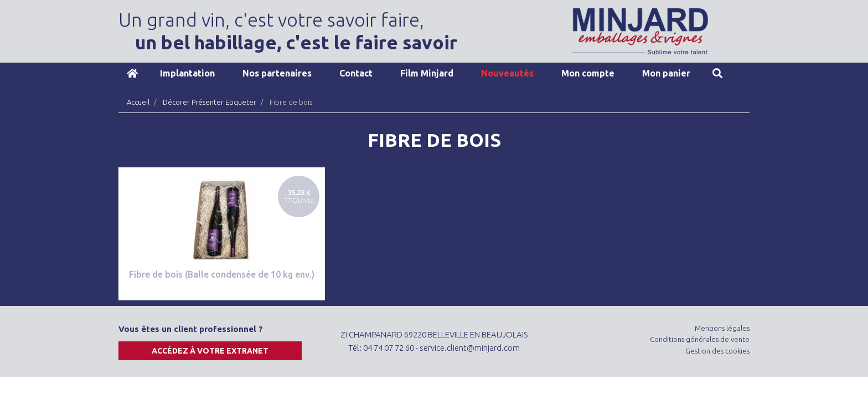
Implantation (187, 73)
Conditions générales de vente (700, 339)
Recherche (717, 73)
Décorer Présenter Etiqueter (210, 102)
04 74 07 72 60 (389, 348)
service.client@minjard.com (470, 348)
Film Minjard (427, 73)
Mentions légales (722, 328)
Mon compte (588, 73)
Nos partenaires (277, 73)
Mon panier (666, 73)
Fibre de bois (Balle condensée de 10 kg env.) (222, 274)
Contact (356, 73)
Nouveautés (507, 73)
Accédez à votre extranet (210, 351)
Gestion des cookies (717, 351)
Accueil (132, 73)
